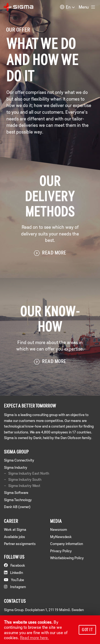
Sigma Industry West (24, 486)
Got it (87, 630)
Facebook (15, 565)
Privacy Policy (61, 551)
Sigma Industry (16, 467)
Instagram (15, 587)
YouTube (14, 580)
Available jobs (15, 537)
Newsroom (59, 529)
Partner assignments (20, 544)
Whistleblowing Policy (67, 558)
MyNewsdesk (61, 537)
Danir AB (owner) (17, 507)
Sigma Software (16, 492)
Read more (50, 253)
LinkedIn (13, 572)
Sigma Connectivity (19, 460)
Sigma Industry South (25, 479)
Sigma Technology (18, 500)
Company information (67, 544)
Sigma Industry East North (29, 473)
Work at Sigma (15, 529)
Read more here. (34, 637)
